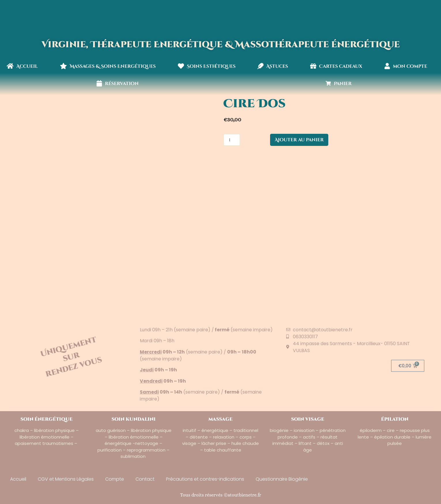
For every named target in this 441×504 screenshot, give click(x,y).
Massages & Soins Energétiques (108, 66)
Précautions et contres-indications (205, 479)
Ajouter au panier (299, 140)
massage (220, 419)
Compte (115, 479)
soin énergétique (47, 419)
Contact (145, 479)
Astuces (273, 66)
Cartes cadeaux (336, 66)
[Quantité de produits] (232, 140)
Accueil (22, 66)
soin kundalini (134, 419)
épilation (395, 419)
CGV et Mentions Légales (66, 479)
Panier (339, 84)
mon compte (406, 66)
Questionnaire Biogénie (282, 479)
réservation (118, 84)
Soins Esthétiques (207, 66)
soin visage (308, 419)
